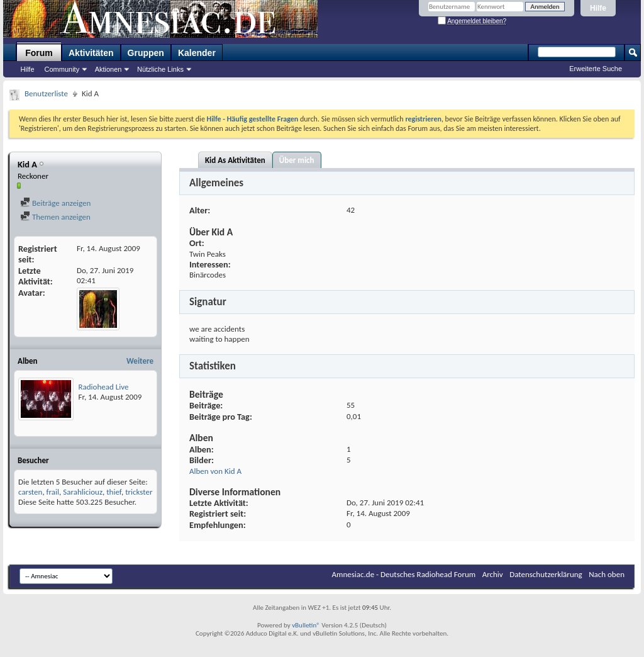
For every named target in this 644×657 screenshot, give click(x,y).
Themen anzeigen (55, 217)
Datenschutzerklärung (546, 574)
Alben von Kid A (215, 471)
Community (62, 69)
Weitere (140, 361)
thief (114, 492)
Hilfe (598, 8)
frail (53, 492)
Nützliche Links (160, 69)
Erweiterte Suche (596, 69)
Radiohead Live (104, 387)
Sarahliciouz (83, 492)
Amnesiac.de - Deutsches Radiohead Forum (404, 574)
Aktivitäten (91, 53)
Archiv (493, 574)
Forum (39, 53)
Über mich (297, 160)
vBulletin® (306, 625)
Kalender (197, 53)
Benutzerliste (46, 93)
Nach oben (607, 574)
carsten (30, 492)
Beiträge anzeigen (55, 203)
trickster (139, 492)
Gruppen (146, 53)
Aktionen (108, 69)
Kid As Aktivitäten (235, 160)
